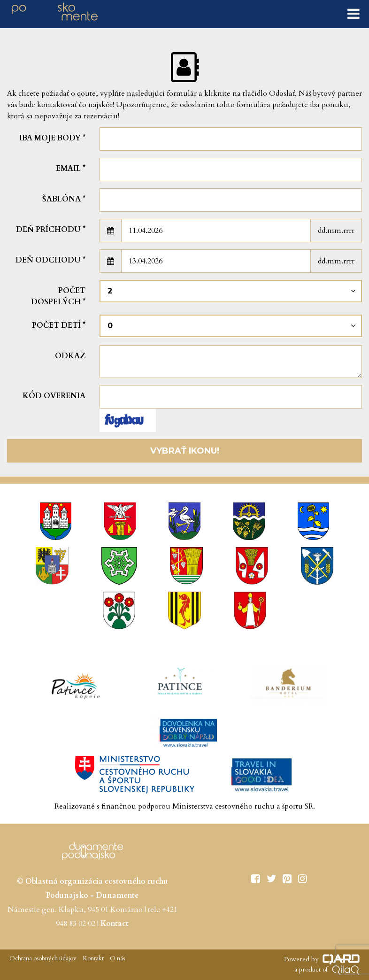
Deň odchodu (50, 260)
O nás (117, 958)
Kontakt (92, 958)
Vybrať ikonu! (185, 451)
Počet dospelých (58, 296)
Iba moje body (52, 138)
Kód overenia (54, 396)
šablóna (64, 199)
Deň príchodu (51, 230)
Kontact (115, 924)
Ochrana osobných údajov (43, 958)
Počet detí (59, 325)
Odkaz (70, 356)
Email (71, 169)
